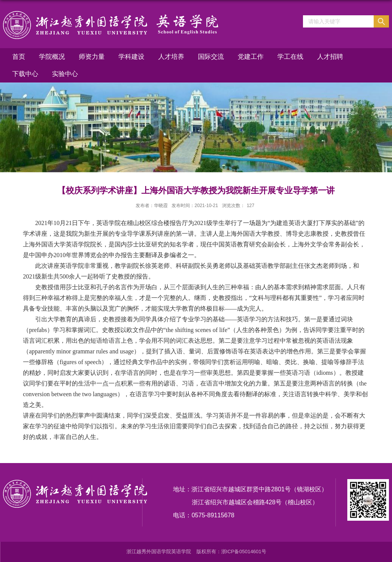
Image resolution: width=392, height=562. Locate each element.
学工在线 (290, 57)
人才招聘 (330, 57)
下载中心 (25, 74)
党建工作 (251, 57)
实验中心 (65, 74)
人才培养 (171, 57)
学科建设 (131, 57)
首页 (19, 57)
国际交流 (211, 57)
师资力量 (92, 57)
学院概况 (52, 57)
